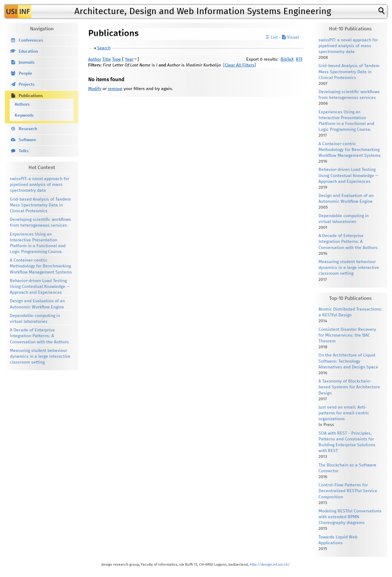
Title (107, 59)
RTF (299, 59)
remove (115, 89)
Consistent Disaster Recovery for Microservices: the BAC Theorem (347, 335)
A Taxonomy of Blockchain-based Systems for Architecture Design (349, 387)
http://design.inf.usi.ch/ (270, 565)
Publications (31, 96)
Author (95, 59)
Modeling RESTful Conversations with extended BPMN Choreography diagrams (350, 517)
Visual (290, 37)
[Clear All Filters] (240, 65)
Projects (27, 85)
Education (28, 51)
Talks (24, 151)
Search (104, 48)
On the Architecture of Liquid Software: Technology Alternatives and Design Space (348, 361)
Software (27, 140)
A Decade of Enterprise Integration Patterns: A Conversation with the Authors (39, 336)
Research (28, 129)
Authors (22, 104)
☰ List (272, 37)
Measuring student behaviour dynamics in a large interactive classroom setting (40, 356)
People (25, 74)
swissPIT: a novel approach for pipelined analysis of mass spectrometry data (40, 185)
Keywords (24, 115)
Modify (95, 89)
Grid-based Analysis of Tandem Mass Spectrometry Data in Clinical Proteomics (40, 205)
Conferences (31, 40)
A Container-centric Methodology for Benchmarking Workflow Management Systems (41, 266)
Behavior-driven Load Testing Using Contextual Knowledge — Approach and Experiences (40, 287)
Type (117, 59)
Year (129, 59)
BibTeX (287, 59)
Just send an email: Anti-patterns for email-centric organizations (344, 413)
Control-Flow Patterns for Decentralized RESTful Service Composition (348, 491)
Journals (27, 62)
